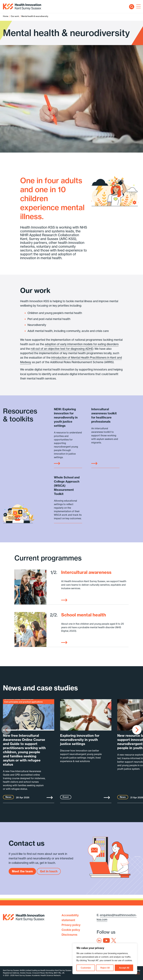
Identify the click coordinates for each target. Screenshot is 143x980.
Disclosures (69, 935)
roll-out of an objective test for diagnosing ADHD (62, 349)
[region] (105, 959)
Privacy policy (71, 925)
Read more (64, 600)
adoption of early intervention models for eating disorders (82, 344)
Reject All (105, 968)
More (50, 798)
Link (57, 463)
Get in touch (49, 871)
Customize (86, 968)
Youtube (106, 940)
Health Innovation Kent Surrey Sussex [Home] (22, 7)
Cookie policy (71, 930)
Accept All (124, 968)
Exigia (137, 973)
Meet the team (22, 871)
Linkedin (99, 940)
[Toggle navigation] (138, 7)
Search (132, 7)
